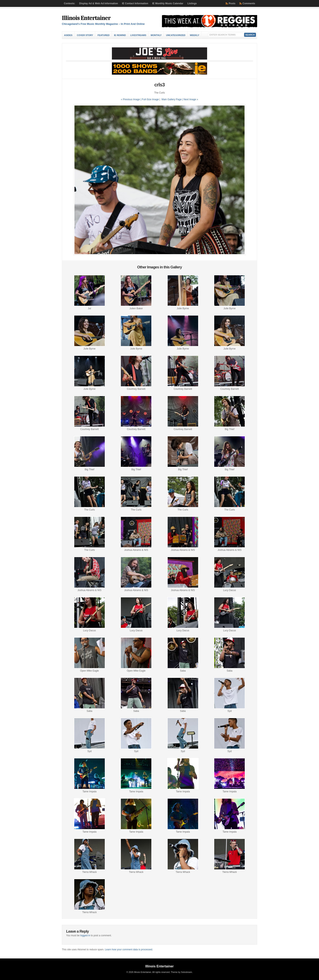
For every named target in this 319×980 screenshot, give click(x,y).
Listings (192, 3)
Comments (249, 3)
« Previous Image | (131, 99)
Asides (68, 35)
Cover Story (85, 35)
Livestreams (138, 35)
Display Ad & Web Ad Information (98, 3)
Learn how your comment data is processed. (129, 950)
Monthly (156, 35)
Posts (232, 3)
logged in (85, 935)
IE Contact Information (135, 3)
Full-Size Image (150, 99)
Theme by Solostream (181, 972)
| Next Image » (190, 99)
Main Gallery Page (172, 99)
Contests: (69, 3)
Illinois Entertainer (86, 18)
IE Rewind (120, 35)
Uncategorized (176, 35)
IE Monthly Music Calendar (168, 3)
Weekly (194, 35)
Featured (103, 35)
